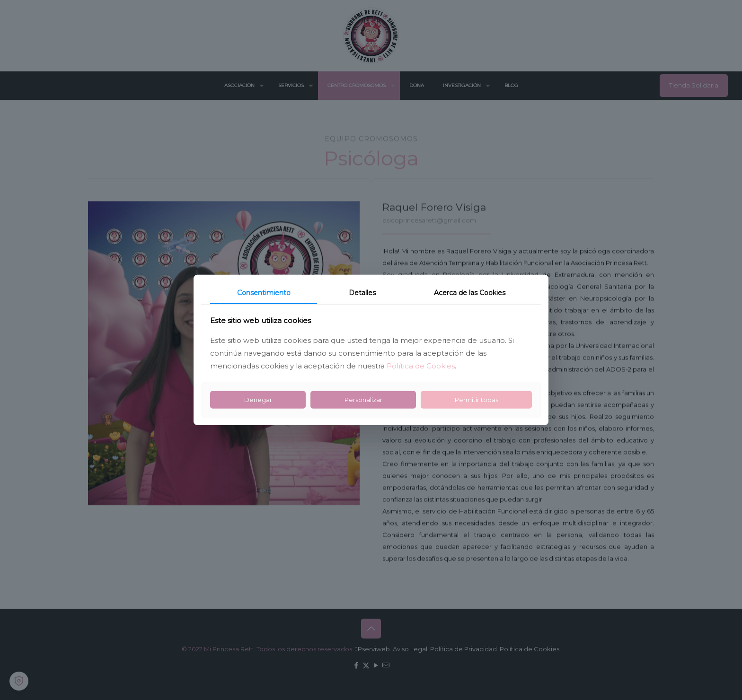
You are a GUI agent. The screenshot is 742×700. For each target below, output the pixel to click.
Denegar (258, 400)
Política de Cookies (421, 366)
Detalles (362, 293)
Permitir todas (477, 400)
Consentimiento (264, 293)
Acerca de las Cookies (470, 293)
